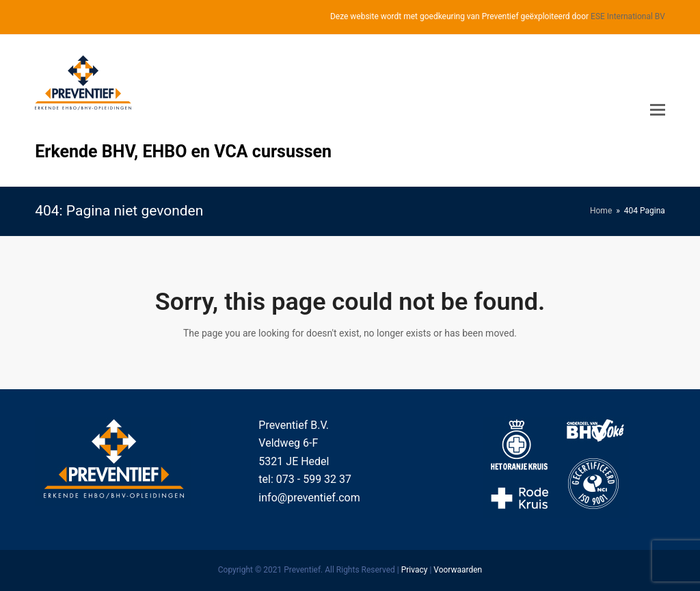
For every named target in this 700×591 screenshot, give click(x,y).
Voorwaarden (458, 570)
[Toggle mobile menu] (658, 110)
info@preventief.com (309, 498)
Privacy (415, 570)
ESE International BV (628, 16)
